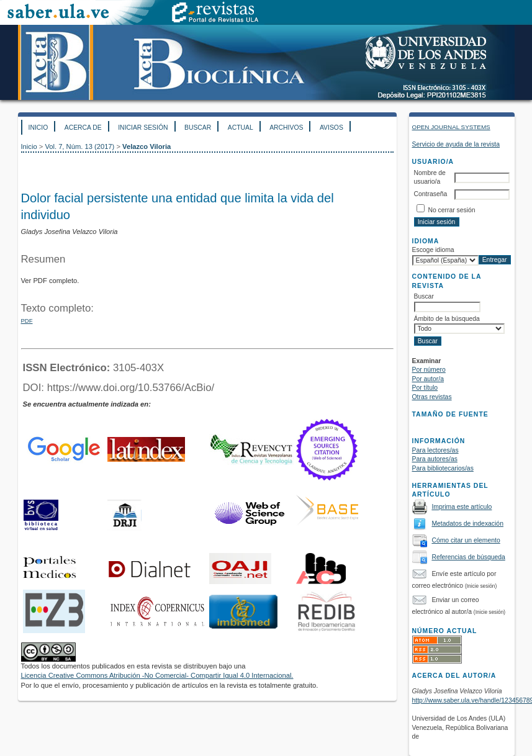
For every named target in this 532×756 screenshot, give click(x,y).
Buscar (198, 128)
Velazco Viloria (147, 146)
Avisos (331, 128)
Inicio (38, 128)
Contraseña (431, 194)
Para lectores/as (435, 450)
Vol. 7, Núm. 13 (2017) (79, 146)
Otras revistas (432, 397)
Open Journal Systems (451, 127)
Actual (241, 128)
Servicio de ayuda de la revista (456, 144)
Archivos (286, 128)
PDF (27, 321)
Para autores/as (435, 459)
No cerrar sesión (451, 210)
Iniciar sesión (143, 128)
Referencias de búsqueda (468, 557)
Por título (425, 388)
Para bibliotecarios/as (443, 468)
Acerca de (83, 128)
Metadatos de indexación (467, 524)
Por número (429, 370)
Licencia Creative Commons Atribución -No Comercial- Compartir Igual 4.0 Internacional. (157, 675)
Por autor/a (428, 379)
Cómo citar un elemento (466, 540)
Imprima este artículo (462, 507)
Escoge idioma (433, 250)
